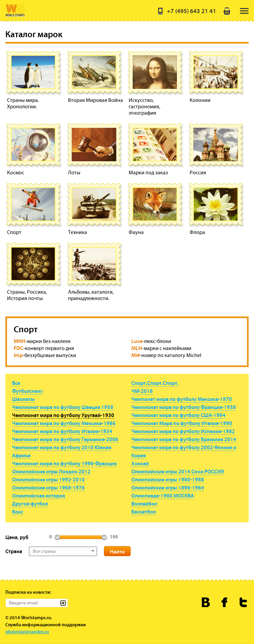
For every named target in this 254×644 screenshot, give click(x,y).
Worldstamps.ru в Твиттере (243, 602)
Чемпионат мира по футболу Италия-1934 (62, 431)
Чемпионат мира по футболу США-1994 (178, 415)
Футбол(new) (27, 391)
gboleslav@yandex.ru (27, 632)
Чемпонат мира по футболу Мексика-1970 (182, 399)
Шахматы (23, 399)
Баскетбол (144, 512)
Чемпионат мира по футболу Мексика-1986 (64, 423)
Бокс (18, 512)
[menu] (244, 11)
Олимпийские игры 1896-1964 (168, 487)
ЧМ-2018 (142, 391)
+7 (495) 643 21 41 (186, 11)
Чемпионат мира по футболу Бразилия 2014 (184, 439)
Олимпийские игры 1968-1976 (48, 487)
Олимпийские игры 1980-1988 (168, 479)
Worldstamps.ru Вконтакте (206, 602)
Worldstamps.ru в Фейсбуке (225, 602)
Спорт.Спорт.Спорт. (155, 383)
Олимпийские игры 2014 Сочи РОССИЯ (178, 471)
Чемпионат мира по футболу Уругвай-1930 (63, 415)
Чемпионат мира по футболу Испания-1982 (183, 431)
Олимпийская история (39, 495)
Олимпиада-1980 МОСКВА (163, 495)
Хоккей (140, 463)
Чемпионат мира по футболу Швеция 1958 (63, 407)
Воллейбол (144, 504)
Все (16, 383)
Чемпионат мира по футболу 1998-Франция (64, 463)
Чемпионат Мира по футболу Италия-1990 (182, 423)
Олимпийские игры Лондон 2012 (51, 471)
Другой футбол (30, 504)
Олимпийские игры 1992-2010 (48, 479)
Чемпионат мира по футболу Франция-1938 (184, 407)
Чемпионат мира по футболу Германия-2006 (65, 439)
